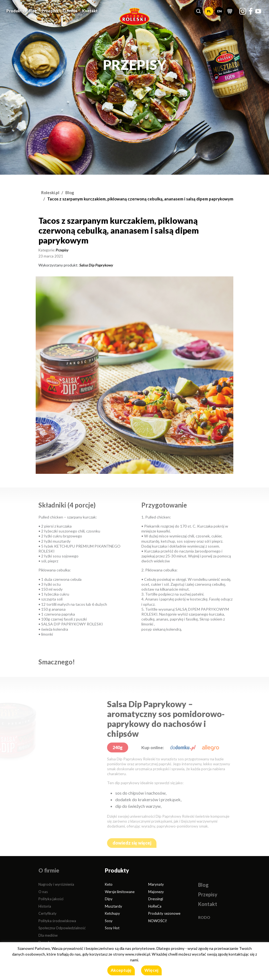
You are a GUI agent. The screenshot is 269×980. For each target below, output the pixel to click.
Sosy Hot (112, 928)
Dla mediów (48, 935)
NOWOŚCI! (158, 921)
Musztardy (114, 906)
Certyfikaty (47, 913)
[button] (198, 10)
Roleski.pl (50, 192)
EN (219, 10)
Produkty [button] (15, 9)
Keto (109, 884)
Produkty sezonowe (164, 913)
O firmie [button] (70, 9)
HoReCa (155, 906)
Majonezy (156, 892)
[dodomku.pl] (183, 747)
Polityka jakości (51, 899)
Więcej (151, 970)
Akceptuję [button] (121, 970)
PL (209, 10)
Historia (45, 906)
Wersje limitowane (120, 892)
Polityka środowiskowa (57, 921)
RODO (204, 917)
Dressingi (156, 899)
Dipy (109, 899)
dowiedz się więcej (132, 843)
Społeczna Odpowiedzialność (62, 928)
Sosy (109, 921)
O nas (43, 892)
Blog (33, 9)
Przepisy (50, 9)
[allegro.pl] (211, 747)
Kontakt (90, 9)
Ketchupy (112, 913)
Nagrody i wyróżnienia (56, 884)
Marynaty (156, 884)
